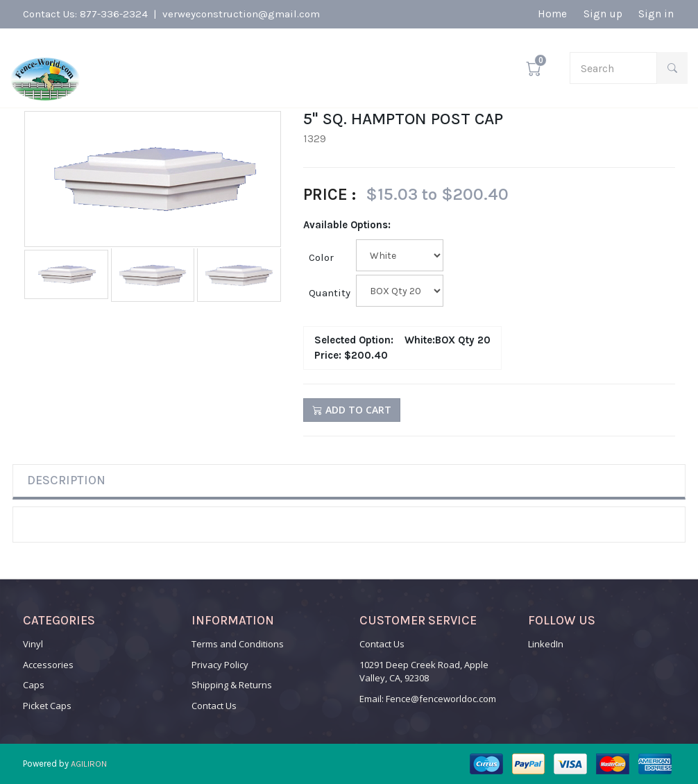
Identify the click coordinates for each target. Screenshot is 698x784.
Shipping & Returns (232, 685)
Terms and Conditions (238, 644)
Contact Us (214, 706)
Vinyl (33, 644)
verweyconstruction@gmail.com (241, 15)
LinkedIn (546, 644)
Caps (34, 685)
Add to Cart (352, 410)
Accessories (48, 665)
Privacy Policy (220, 665)
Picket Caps (47, 706)
